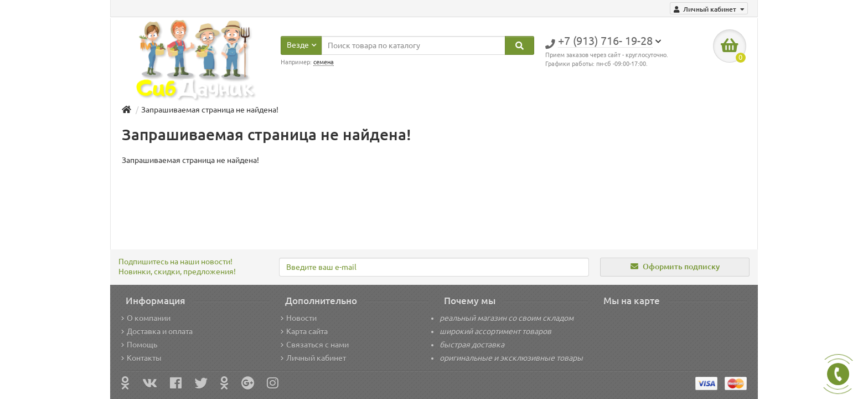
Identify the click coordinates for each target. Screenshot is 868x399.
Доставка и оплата (157, 331)
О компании (146, 318)
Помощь (139, 345)
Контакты (141, 358)
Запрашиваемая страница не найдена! (210, 110)
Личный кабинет (313, 358)
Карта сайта (304, 331)
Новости (299, 318)
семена (324, 62)
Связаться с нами (315, 345)
